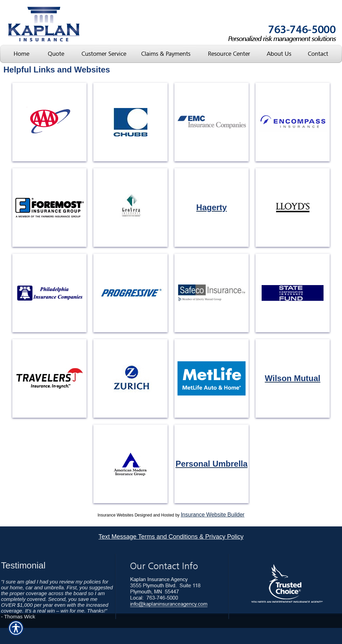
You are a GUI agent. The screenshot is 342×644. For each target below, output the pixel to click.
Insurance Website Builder (212, 515)
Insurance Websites (115, 515)
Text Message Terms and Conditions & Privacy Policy (171, 537)
